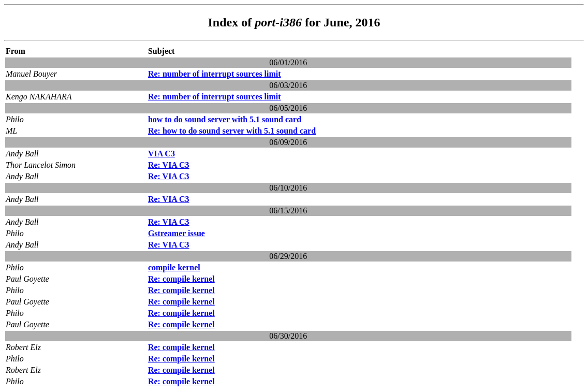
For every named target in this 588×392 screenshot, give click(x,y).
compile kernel (174, 267)
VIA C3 (161, 154)
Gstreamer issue (177, 233)
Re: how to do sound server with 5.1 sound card (232, 131)
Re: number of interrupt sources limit (215, 74)
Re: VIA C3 (169, 165)
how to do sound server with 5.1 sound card (225, 119)
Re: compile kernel (181, 279)
